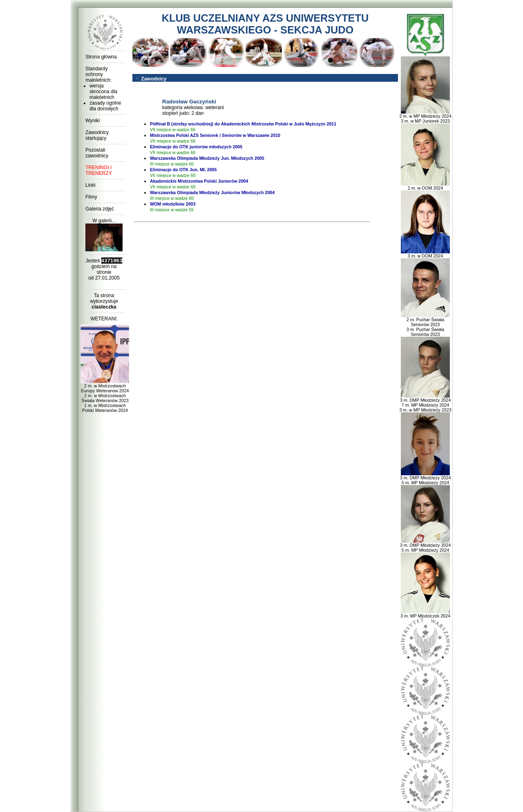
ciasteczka (104, 307)
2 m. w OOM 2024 (425, 186)
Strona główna (101, 57)
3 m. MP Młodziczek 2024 (425, 614)
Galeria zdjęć (100, 209)
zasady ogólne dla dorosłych (105, 106)
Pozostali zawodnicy (97, 153)
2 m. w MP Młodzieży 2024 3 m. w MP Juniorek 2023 (425, 116)
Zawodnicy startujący (97, 135)
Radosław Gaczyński (189, 102)
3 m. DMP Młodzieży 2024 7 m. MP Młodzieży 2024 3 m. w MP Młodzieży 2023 (425, 403)
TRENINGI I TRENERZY (99, 170)
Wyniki (93, 121)
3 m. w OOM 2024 (425, 254)
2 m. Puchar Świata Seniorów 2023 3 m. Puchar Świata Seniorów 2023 (425, 325)
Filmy (91, 197)
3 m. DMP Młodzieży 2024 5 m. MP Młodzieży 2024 (425, 478)
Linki (91, 185)
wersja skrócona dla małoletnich (103, 92)
